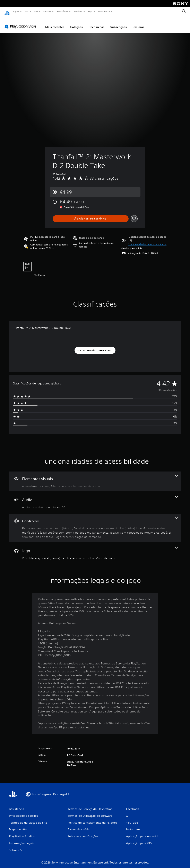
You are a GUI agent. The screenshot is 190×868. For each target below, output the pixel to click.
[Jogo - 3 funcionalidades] (95, 550)
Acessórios (62, 11)
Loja (90, 11)
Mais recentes (55, 23)
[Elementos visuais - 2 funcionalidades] (95, 478)
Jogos (16, 11)
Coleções (76, 23)
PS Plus (47, 11)
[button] (147, 240)
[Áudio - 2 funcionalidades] (95, 499)
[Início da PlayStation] (7, 11)
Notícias (78, 11)
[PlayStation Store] (21, 22)
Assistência (104, 11)
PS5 (27, 11)
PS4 (36, 11)
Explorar (138, 23)
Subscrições (119, 23)
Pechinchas (97, 23)
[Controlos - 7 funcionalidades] (95, 524)
